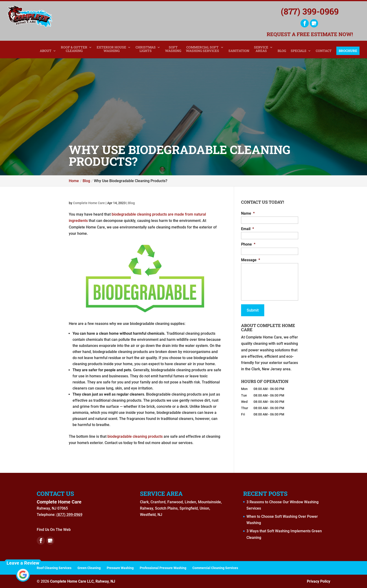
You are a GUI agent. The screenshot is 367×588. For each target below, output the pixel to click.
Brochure (348, 51)
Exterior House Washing (111, 49)
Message (251, 260)
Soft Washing (173, 49)
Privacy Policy (319, 581)
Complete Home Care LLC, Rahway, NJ (83, 581)
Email (248, 229)
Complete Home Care (89, 203)
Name (248, 213)
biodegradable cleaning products (135, 436)
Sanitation (239, 51)
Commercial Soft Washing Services (202, 49)
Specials (299, 51)
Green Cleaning (89, 568)
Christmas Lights (146, 49)
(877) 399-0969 (310, 11)
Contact (324, 51)
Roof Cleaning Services (54, 568)
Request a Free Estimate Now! (310, 35)
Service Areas (261, 49)
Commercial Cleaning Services (215, 568)
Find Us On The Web (54, 530)
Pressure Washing (120, 568)
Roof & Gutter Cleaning (74, 49)
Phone (248, 244)
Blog (282, 51)
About (46, 51)
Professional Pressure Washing (163, 568)
